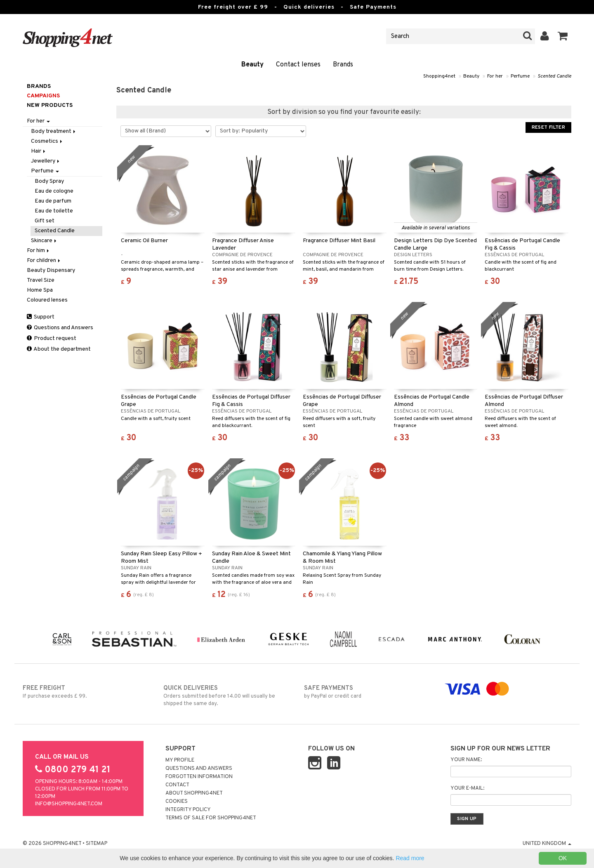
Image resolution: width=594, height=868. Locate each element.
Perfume (520, 76)
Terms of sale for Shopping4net (211, 818)
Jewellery (46, 161)
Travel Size (41, 280)
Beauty (252, 65)
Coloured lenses (47, 300)
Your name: (466, 760)
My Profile (180, 760)
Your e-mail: (467, 788)
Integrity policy (188, 810)
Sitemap (97, 844)
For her (495, 76)
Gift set (45, 221)
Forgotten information (199, 777)
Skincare (44, 241)
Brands (343, 65)
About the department (59, 349)
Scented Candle (554, 76)
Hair (39, 151)
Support (41, 317)
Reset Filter (548, 127)
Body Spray (49, 181)
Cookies (177, 802)
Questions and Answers (60, 328)
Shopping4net (439, 76)
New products (50, 105)
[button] (563, 36)
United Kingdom (547, 844)
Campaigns (43, 96)
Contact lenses (298, 65)
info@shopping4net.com (69, 804)
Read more (410, 858)
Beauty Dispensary (51, 270)
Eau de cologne (54, 191)
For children (44, 261)
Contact (177, 785)
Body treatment (54, 131)
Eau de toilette (54, 211)
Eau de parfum (53, 201)
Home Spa (40, 290)
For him (39, 251)
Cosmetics (47, 141)
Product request (52, 338)
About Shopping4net (194, 793)
